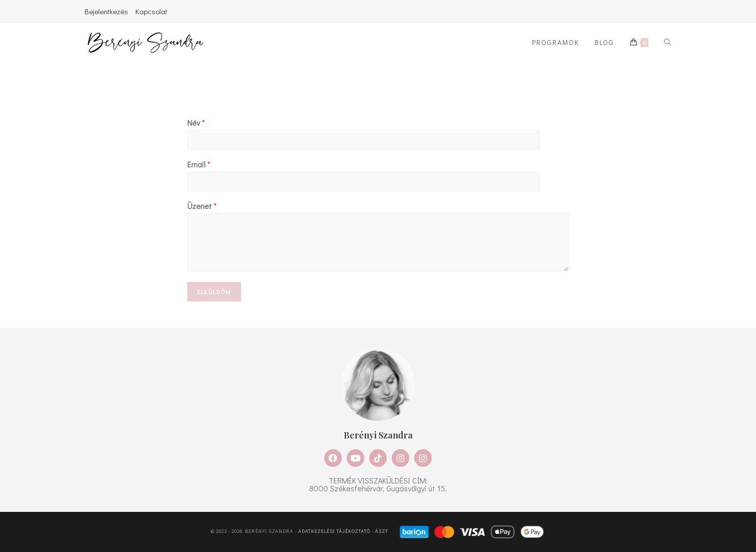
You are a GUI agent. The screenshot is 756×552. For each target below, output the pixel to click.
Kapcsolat (151, 11)
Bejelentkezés (106, 11)
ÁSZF (382, 532)
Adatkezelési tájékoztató (334, 532)
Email (199, 164)
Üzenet (202, 206)
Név (196, 123)
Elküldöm (214, 292)
